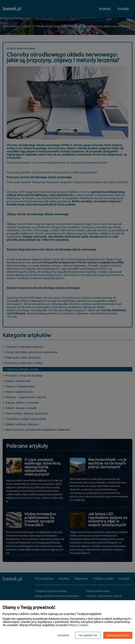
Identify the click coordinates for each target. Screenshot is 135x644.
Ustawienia (63, 635)
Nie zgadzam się (88, 635)
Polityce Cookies (78, 625)
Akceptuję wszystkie (118, 635)
